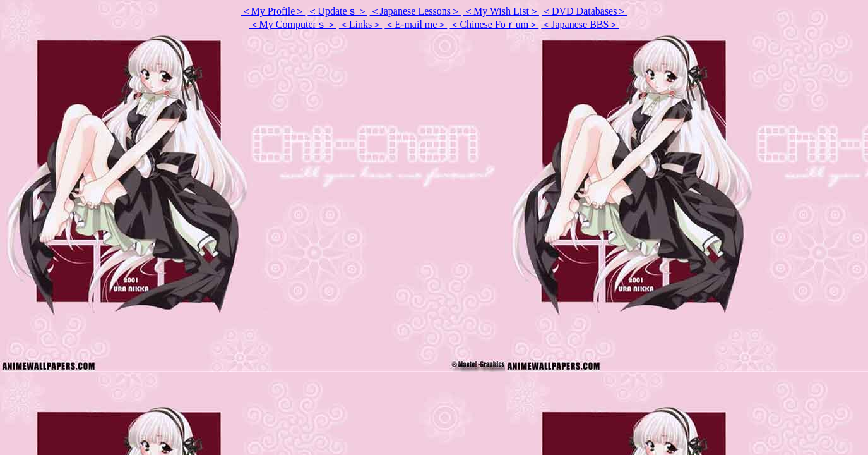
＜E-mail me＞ (416, 24)
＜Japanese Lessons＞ (415, 11)
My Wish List (501, 11)
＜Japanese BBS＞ (580, 24)
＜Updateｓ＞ (337, 11)
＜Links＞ (360, 24)
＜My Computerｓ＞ (293, 24)
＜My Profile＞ (273, 11)
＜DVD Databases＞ (585, 11)
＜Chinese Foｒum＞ (494, 24)
